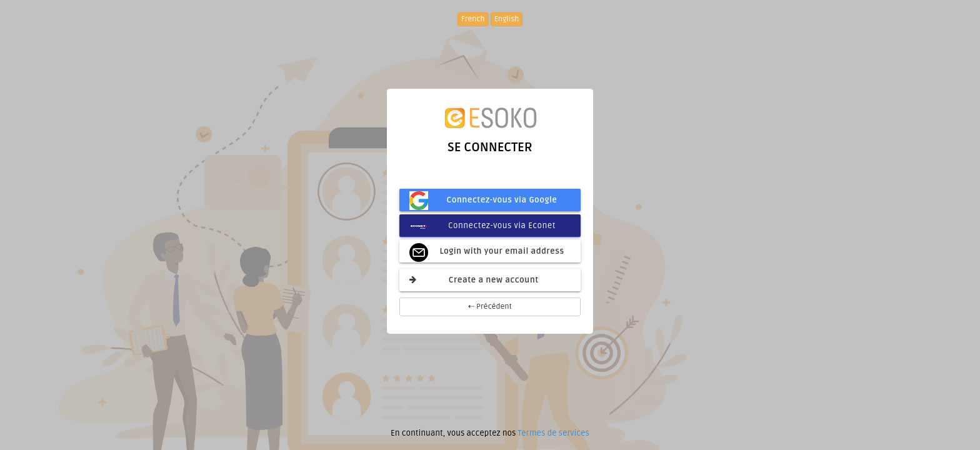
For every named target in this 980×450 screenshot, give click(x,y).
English (507, 19)
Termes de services (553, 433)
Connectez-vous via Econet (482, 226)
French (473, 19)
